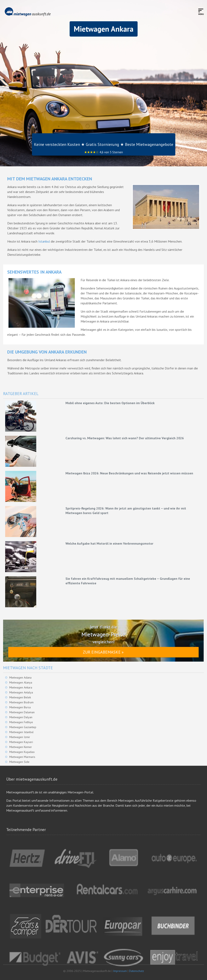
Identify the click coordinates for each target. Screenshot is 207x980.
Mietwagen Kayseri (21, 742)
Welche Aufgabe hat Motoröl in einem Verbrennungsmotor (109, 543)
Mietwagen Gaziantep (23, 727)
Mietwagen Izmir (20, 737)
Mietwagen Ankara (21, 687)
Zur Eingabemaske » (103, 652)
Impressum (120, 971)
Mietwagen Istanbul (21, 732)
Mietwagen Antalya (21, 692)
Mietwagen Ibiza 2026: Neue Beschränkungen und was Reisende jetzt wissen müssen (129, 473)
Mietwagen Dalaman (22, 712)
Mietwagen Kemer (21, 747)
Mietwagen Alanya (21, 682)
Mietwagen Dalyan (21, 717)
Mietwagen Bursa (20, 707)
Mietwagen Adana (20, 678)
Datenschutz (137, 971)
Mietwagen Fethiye (21, 722)
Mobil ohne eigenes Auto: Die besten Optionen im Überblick (110, 403)
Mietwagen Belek (20, 697)
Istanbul (44, 241)
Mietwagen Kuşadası (22, 752)
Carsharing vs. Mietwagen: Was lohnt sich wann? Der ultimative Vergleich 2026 (125, 438)
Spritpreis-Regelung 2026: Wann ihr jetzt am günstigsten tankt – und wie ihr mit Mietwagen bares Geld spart (126, 511)
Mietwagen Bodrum (21, 702)
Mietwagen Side (19, 762)
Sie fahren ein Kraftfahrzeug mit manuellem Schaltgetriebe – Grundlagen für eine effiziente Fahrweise (128, 581)
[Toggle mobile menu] (201, 12)
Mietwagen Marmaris (22, 757)
